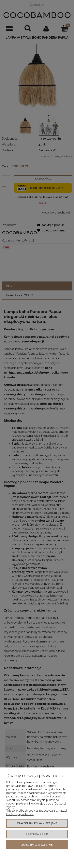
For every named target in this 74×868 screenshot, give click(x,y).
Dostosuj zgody (37, 834)
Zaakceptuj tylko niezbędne (37, 823)
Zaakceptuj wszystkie (37, 845)
